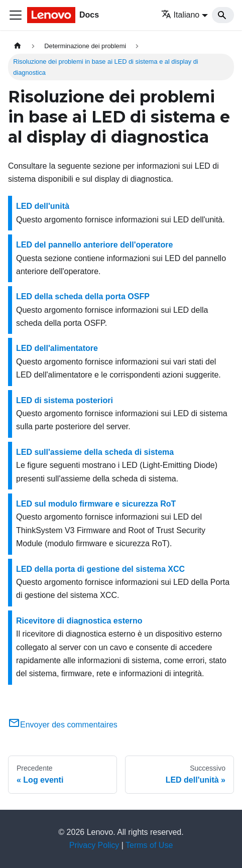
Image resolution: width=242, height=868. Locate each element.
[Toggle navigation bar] (16, 15)
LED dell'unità (43, 206)
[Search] (223, 15)
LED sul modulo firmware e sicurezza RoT (96, 504)
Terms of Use (149, 845)
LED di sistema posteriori (65, 400)
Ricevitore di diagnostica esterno (79, 621)
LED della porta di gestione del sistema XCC (100, 569)
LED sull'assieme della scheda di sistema (95, 452)
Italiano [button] (180, 15)
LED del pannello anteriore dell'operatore (94, 245)
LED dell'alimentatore (57, 348)
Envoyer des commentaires (63, 725)
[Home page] (18, 46)
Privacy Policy (94, 845)
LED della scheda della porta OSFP (83, 296)
